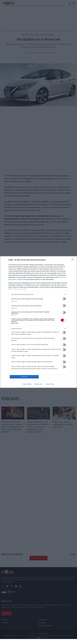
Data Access (38, 384)
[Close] (73, 260)
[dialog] (38, 322)
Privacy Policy (50, 384)
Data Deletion (27, 384)
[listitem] (38, 294)
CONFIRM (25, 377)
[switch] (63, 298)
